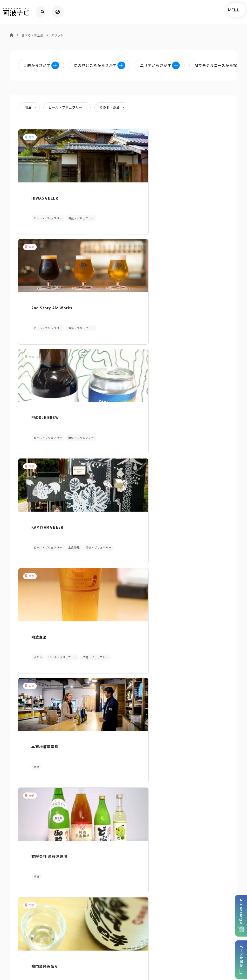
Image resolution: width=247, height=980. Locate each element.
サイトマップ (67, 940)
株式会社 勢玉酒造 (41, 588)
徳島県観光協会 (216, 940)
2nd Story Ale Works (118, 193)
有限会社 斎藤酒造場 (43, 396)
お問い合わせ (162, 947)
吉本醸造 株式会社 (186, 588)
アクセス (205, 885)
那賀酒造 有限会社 (41, 695)
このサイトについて (35, 940)
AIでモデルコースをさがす (41, 803)
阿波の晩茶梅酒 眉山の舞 (193, 396)
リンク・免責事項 (131, 940)
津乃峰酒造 (107, 490)
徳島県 (141, 947)
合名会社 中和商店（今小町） (193, 492)
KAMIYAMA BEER (41, 295)
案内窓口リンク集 (123, 885)
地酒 (32, 109)
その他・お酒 (117, 109)
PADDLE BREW (184, 193)
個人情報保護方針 (97, 940)
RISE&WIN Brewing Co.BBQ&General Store (120, 591)
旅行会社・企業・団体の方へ (175, 940)
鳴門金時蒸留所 (111, 396)
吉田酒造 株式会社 (186, 695)
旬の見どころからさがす (206, 803)
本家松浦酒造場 (183, 295)
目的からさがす (123, 803)
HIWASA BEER (38, 193)
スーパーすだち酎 (41, 490)
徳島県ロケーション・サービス (105, 947)
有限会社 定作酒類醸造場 (119, 695)
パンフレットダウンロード (42, 885)
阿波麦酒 (105, 295)
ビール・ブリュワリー (71, 109)
